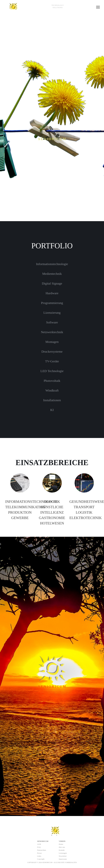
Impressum (63, 859)
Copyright (41, 859)
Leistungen (63, 853)
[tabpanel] (58, 6)
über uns (62, 847)
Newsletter (63, 856)
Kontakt (62, 850)
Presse (39, 853)
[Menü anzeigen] (98, 7)
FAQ (39, 847)
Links (39, 856)
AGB (39, 844)
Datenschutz (42, 850)
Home (61, 844)
